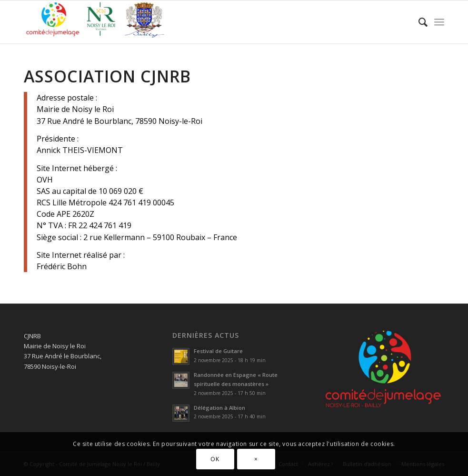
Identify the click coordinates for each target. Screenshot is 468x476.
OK (215, 459)
